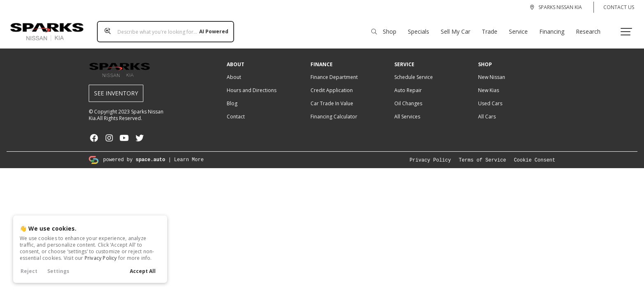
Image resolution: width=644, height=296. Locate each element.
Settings (58, 271)
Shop (387, 27)
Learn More (189, 151)
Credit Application (332, 82)
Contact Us (619, 7)
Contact (236, 109)
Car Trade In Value (332, 96)
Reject (29, 271)
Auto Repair (408, 82)
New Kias (489, 82)
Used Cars (490, 96)
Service (522, 27)
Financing (555, 27)
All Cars (487, 109)
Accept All (143, 271)
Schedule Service (414, 69)
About (234, 69)
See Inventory (116, 85)
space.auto (150, 151)
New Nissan (492, 69)
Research (591, 27)
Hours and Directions (252, 82)
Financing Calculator (334, 109)
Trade (493, 27)
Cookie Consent (535, 152)
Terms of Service (482, 152)
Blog (232, 96)
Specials (422, 27)
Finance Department (334, 69)
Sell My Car (459, 27)
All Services (407, 109)
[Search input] (162, 28)
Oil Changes (408, 96)
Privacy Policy (101, 258)
